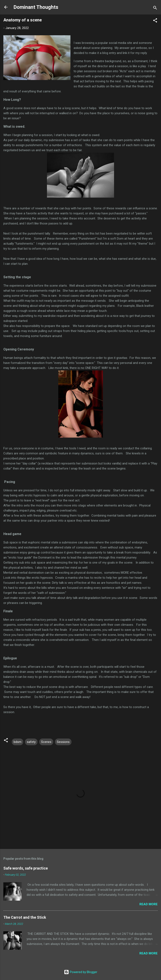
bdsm (18, 742)
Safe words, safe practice (26, 868)
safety (31, 742)
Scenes (46, 742)
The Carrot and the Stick (25, 917)
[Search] (155, 9)
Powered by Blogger (81, 972)
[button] (155, 21)
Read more (149, 904)
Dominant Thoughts (36, 7)
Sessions (63, 742)
